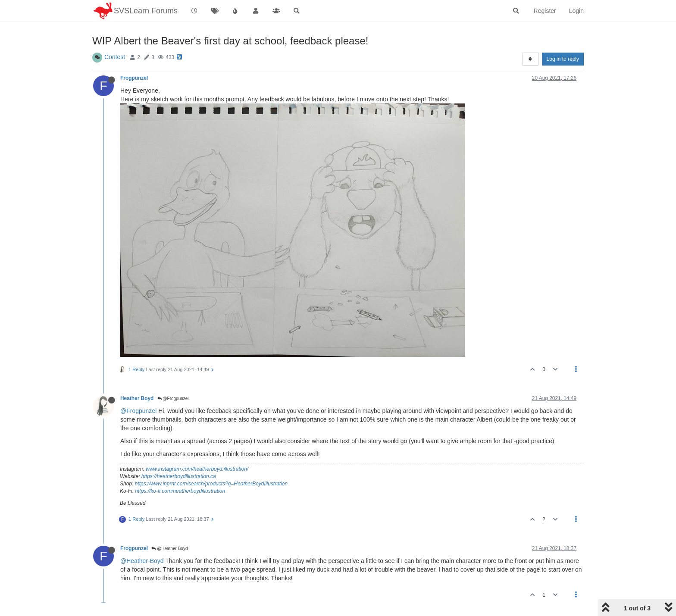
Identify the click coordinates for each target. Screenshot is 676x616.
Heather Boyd (137, 398)
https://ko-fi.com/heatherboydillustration (180, 491)
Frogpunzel (134, 78)
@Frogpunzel (173, 399)
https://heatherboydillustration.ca (179, 476)
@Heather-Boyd (142, 561)
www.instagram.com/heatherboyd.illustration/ (197, 469)
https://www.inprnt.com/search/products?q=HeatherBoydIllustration (211, 484)
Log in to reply (563, 59)
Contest (115, 57)
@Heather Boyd (169, 549)
